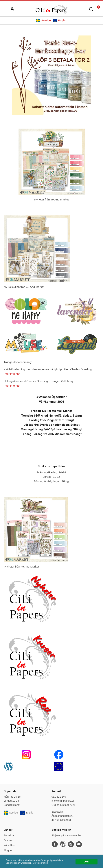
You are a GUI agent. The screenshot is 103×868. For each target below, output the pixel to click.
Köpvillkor (9, 845)
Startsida (9, 835)
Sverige (43, 20)
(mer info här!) (13, 374)
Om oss (8, 840)
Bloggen (8, 850)
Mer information (40, 867)
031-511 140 (59, 797)
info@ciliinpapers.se (63, 801)
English (60, 20)
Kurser (7, 855)
